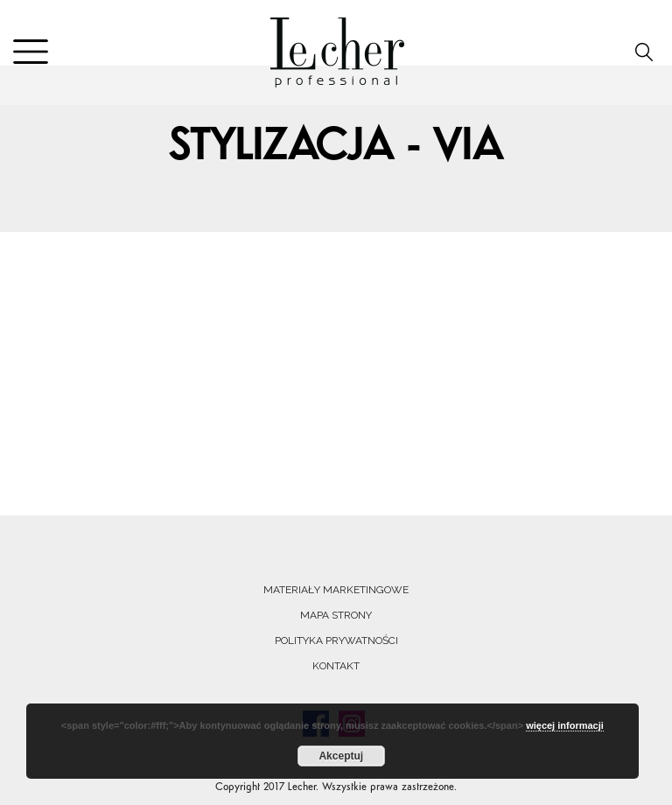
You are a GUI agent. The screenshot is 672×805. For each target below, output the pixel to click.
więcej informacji (565, 725)
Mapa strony (336, 615)
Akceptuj (341, 756)
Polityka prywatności (336, 640)
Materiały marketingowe (336, 590)
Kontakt (336, 666)
